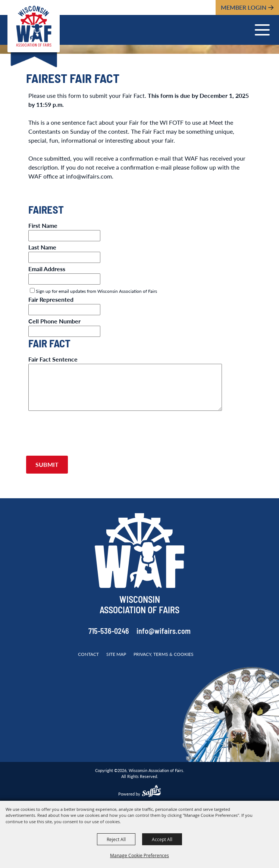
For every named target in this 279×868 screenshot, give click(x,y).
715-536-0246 (109, 632)
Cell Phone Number (54, 321)
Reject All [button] (116, 839)
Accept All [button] (162, 839)
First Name (43, 225)
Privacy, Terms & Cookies (164, 654)
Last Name (42, 247)
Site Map (116, 654)
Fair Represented (51, 299)
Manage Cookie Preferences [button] (139, 855)
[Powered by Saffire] (151, 792)
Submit (47, 464)
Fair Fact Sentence (53, 359)
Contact (88, 654)
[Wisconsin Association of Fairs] (34, 26)
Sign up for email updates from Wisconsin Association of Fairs (96, 291)
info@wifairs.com (164, 632)
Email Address (47, 269)
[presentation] (83, 437)
